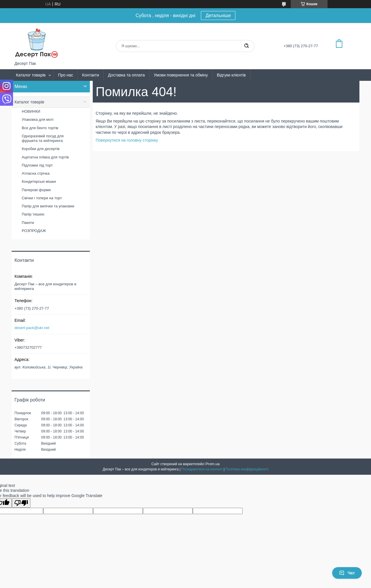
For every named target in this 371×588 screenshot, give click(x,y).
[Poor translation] (21, 503)
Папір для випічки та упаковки (48, 206)
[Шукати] (246, 46)
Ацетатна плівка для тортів (45, 157)
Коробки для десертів (41, 149)
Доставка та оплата (127, 75)
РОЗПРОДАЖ (34, 231)
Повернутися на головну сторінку (127, 140)
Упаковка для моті (38, 119)
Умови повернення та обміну (181, 75)
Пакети (28, 223)
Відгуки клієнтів (231, 75)
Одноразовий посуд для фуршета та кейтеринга (43, 138)
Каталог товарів (31, 75)
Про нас (66, 75)
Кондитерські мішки (39, 181)
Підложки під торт (37, 165)
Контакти (90, 75)
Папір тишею (33, 214)
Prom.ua (213, 464)
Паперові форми (36, 190)
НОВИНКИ (31, 111)
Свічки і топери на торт (42, 198)
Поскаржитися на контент (202, 469)
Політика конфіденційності (247, 469)
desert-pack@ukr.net (32, 328)
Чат (347, 573)
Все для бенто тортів (40, 128)
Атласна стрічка (36, 173)
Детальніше (218, 15)
